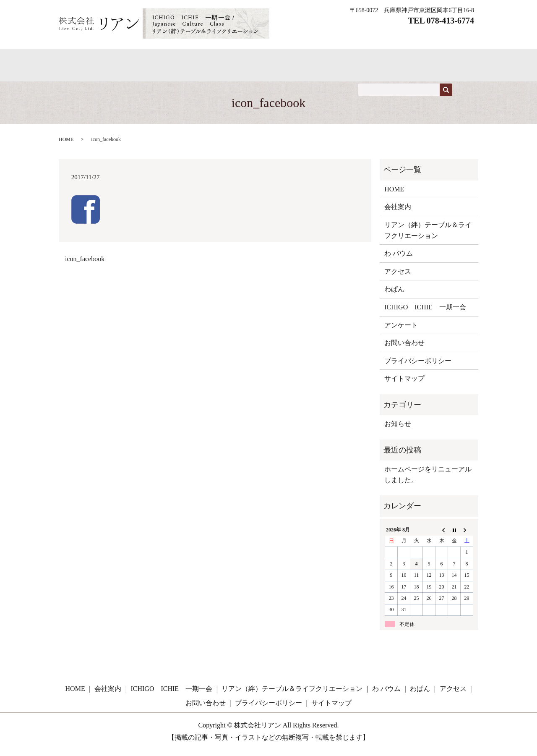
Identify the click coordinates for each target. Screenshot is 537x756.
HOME (79, 60)
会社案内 (398, 213)
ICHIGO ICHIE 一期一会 (239, 60)
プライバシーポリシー (418, 366)
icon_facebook (85, 265)
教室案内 (313, 60)
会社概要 (360, 60)
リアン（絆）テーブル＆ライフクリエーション (428, 236)
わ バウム (123, 60)
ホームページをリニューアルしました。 (428, 480)
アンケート (401, 331)
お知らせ (398, 430)
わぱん (167, 60)
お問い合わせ (89, 75)
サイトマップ (404, 384)
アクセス (407, 60)
